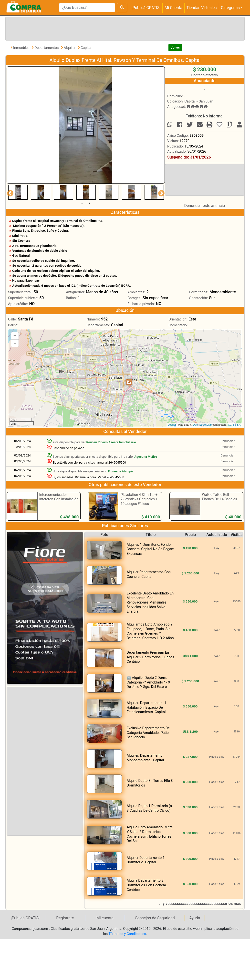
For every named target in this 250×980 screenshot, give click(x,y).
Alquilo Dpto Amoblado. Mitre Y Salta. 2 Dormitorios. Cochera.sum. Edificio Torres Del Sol (150, 834)
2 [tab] (89, 203)
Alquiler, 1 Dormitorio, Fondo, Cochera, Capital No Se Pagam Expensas (151, 549)
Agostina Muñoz (146, 457)
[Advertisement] (124, 28)
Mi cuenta (105, 918)
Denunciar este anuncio (205, 206)
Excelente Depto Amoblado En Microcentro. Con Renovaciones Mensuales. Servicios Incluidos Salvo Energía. (150, 602)
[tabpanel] (18, 192)
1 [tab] (82, 203)
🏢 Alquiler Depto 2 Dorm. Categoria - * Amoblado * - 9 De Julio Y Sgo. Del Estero (148, 682)
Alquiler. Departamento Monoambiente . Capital (145, 758)
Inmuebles (22, 48)
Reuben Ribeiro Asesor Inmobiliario (111, 442)
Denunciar (227, 441)
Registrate (65, 918)
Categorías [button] (230, 8)
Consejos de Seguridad (155, 918)
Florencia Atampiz (121, 471)
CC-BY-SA (234, 425)
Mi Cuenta (173, 8)
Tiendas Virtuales (202, 8)
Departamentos (47, 48)
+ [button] (15, 336)
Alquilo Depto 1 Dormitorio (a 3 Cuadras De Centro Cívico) (149, 808)
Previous (9, 192)
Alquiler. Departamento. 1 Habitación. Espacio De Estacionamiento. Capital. (147, 707)
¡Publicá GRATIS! (146, 8)
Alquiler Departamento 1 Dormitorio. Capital (146, 860)
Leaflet (172, 425)
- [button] (15, 343)
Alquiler (70, 48)
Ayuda (195, 918)
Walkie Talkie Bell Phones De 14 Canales (219, 497)
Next (160, 192)
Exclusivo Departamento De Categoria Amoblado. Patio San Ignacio (148, 733)
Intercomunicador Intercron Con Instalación (59, 497)
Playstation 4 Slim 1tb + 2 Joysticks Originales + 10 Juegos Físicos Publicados (139, 502)
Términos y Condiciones (127, 934)
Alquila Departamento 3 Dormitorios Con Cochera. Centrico (147, 885)
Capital (86, 48)
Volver (175, 47)
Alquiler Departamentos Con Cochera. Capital (149, 574)
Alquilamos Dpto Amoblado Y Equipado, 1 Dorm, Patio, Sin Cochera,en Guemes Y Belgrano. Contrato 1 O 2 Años (150, 631)
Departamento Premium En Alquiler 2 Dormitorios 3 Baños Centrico (151, 657)
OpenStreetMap (202, 425)
